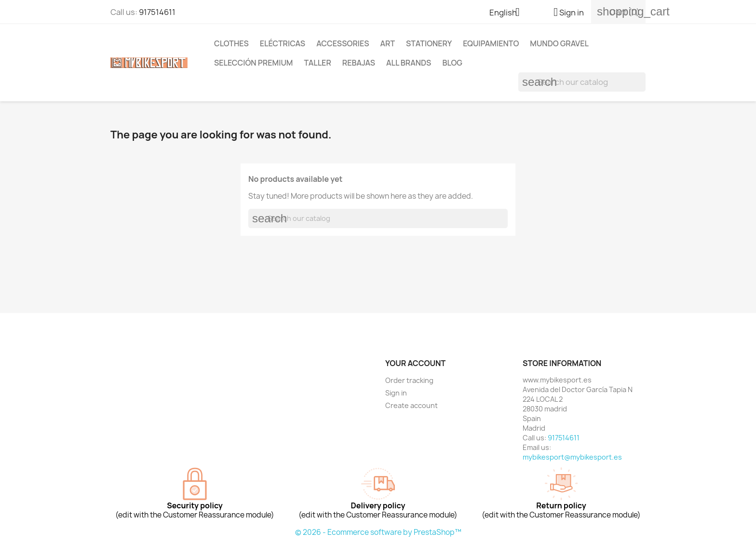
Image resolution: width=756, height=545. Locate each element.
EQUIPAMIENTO (491, 43)
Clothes (231, 43)
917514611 (157, 12)
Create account (412, 405)
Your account (415, 363)
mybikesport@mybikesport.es (572, 457)
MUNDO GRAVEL (559, 43)
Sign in (396, 393)
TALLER (317, 63)
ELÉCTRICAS (283, 43)
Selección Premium (253, 63)
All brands (409, 63)
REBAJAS (359, 63)
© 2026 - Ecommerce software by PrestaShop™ (378, 532)
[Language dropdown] (508, 13)
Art (387, 43)
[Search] (582, 82)
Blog (452, 63)
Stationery (429, 43)
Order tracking (409, 380)
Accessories (343, 43)
